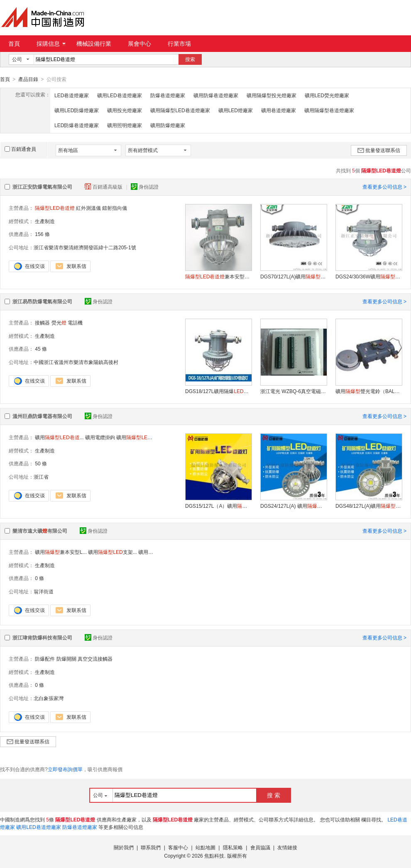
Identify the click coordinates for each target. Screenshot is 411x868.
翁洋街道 (44, 591)
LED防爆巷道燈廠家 (77, 125)
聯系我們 (151, 847)
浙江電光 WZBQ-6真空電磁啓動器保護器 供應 (294, 391)
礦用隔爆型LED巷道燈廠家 (180, 110)
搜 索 (274, 795)
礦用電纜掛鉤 (100, 437)
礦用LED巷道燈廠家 (119, 95)
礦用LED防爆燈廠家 (77, 110)
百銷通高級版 (104, 187)
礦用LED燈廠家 (236, 110)
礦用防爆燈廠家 (168, 125)
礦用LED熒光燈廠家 (327, 95)
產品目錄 (28, 79)
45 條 (41, 349)
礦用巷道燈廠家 (279, 110)
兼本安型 (218, 276)
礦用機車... (141, 437)
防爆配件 (45, 659)
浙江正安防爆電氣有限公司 (42, 187)
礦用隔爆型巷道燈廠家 (329, 110)
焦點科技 (214, 856)
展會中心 (139, 44)
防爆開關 (66, 659)
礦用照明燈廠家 (125, 125)
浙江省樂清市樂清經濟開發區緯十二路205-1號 (85, 247)
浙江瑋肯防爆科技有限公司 (42, 637)
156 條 (42, 234)
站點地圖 (205, 847)
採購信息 (51, 44)
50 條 (41, 463)
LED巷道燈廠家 (72, 95)
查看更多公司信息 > (384, 187)
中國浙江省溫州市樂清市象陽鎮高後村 (76, 362)
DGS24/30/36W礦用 (369, 276)
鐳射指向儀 (115, 208)
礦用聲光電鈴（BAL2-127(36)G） (369, 391)
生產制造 (45, 221)
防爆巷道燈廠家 (168, 95)
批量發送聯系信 (379, 150)
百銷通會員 (20, 149)
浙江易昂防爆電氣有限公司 (42, 301)
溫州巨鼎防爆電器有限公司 (42, 416)
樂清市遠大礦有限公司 (40, 531)
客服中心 (178, 847)
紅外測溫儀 (88, 208)
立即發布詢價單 (65, 769)
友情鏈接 (287, 847)
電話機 (75, 322)
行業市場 (179, 44)
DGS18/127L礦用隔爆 (218, 391)
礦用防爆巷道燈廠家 (216, 95)
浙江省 (41, 477)
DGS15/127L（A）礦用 (218, 506)
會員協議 (260, 847)
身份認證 (145, 187)
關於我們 (124, 847)
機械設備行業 (94, 44)
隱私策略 (233, 847)
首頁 (14, 44)
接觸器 (42, 322)
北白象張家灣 (49, 698)
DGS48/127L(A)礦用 (369, 506)
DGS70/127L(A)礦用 (294, 276)
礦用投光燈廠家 (125, 110)
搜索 (190, 59)
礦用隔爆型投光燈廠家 (272, 95)
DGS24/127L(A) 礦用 (294, 506)
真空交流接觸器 (95, 659)
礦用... (59, 437)
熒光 (59, 322)
